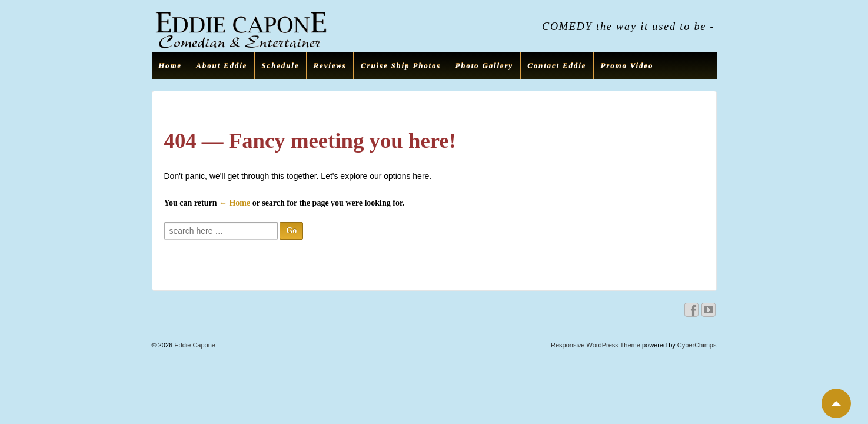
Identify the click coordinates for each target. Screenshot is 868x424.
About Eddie (222, 66)
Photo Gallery (484, 66)
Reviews (330, 66)
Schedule (281, 66)
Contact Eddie (557, 66)
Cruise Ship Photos (401, 66)
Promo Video (627, 66)
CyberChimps (697, 345)
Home (170, 66)
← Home (235, 203)
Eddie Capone (194, 345)
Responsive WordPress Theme (596, 345)
